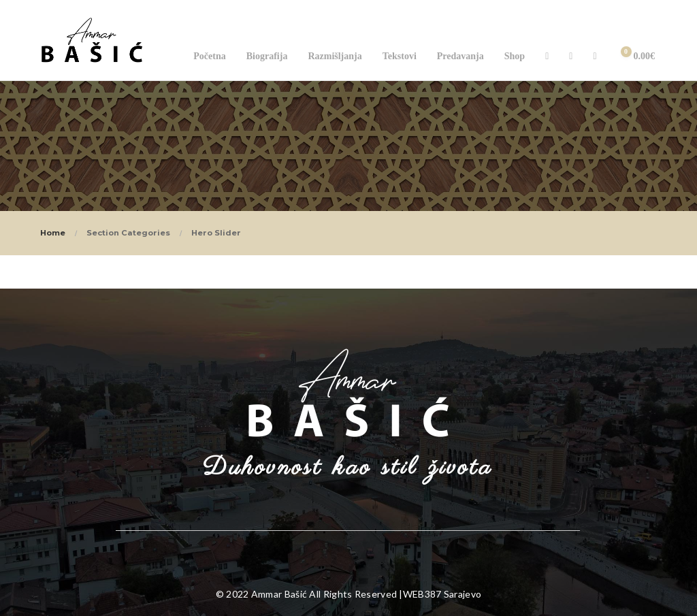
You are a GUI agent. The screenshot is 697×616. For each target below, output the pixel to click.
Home (53, 233)
